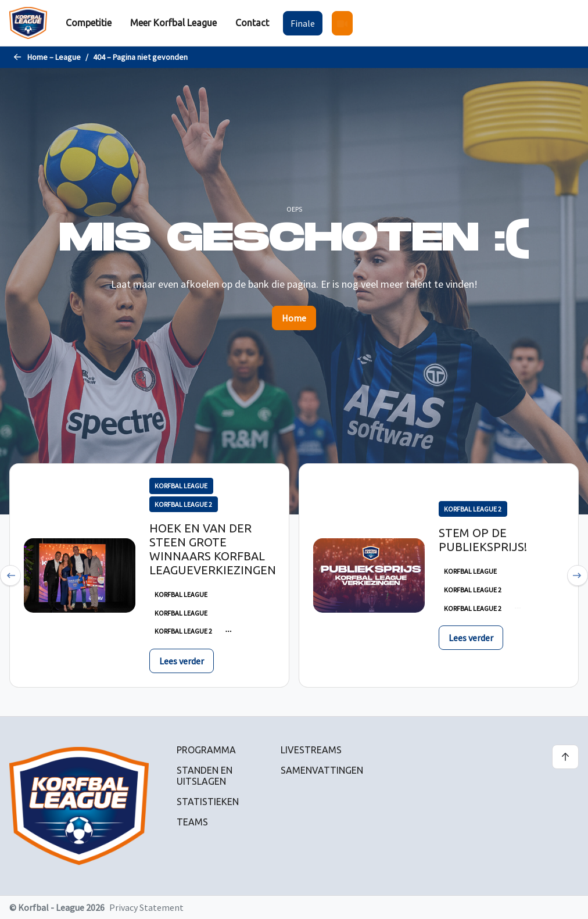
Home (294, 318)
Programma (206, 750)
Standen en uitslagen (205, 776)
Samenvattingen (322, 770)
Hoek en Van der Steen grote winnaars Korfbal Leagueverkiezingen (213, 549)
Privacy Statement (146, 907)
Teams (192, 822)
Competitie (89, 23)
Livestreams (311, 750)
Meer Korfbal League (173, 23)
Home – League (54, 57)
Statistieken (208, 802)
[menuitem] (89, 23)
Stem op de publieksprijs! (483, 540)
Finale (303, 23)
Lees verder (182, 661)
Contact (252, 23)
